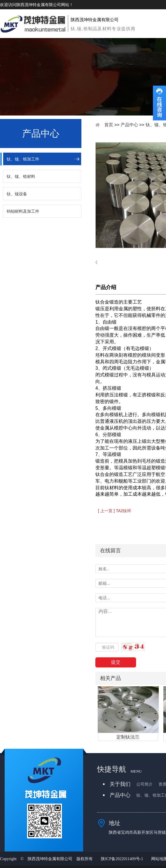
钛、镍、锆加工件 (23, 159)
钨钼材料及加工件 (23, 211)
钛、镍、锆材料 (21, 176)
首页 (109, 125)
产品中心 (129, 125)
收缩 (159, 103)
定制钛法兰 (128, 737)
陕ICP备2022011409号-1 (122, 859)
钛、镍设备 (17, 194)
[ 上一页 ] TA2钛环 (115, 511)
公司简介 (144, 784)
